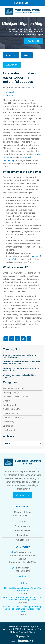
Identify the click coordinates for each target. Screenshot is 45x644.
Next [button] (27, 55)
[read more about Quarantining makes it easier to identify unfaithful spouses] (22, 356)
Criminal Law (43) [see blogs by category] (11, 413)
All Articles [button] (12, 65)
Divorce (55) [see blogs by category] (9, 426)
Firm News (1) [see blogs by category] (9, 430)
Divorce (30, 87)
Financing (22, 535)
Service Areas (22, 531)
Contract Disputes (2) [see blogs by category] (13, 418)
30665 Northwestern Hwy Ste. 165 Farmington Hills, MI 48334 (22, 559)
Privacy (32, 632)
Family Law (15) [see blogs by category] (10, 422)
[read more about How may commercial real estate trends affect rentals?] (22, 369)
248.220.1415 (21, 3)
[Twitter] (20, 576)
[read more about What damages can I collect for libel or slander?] (22, 376)
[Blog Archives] (22, 443)
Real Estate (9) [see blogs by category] (10, 405)
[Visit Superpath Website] (22, 637)
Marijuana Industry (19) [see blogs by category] (13, 388)
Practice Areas (22, 526)
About (23, 521)
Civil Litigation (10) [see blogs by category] (11, 409)
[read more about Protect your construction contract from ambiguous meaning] (22, 363)
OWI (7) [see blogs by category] (6, 401)
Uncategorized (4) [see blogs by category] (11, 392)
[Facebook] (22, 576)
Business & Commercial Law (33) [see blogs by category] (18, 397)
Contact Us (34, 41)
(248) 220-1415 (22, 571)
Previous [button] (11, 55)
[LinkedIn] (25, 576)
